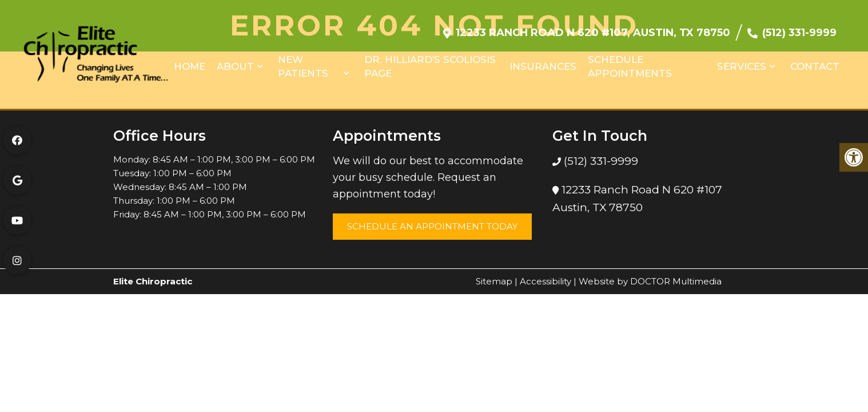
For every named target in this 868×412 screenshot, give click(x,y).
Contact (815, 61)
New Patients (303, 61)
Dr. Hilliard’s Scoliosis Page (430, 61)
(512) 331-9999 (799, 27)
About (235, 61)
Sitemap (494, 281)
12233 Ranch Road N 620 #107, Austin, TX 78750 (593, 27)
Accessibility (546, 281)
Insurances (543, 61)
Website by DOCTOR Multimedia (650, 281)
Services (742, 61)
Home (190, 61)
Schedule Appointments (630, 61)
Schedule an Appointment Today (432, 226)
